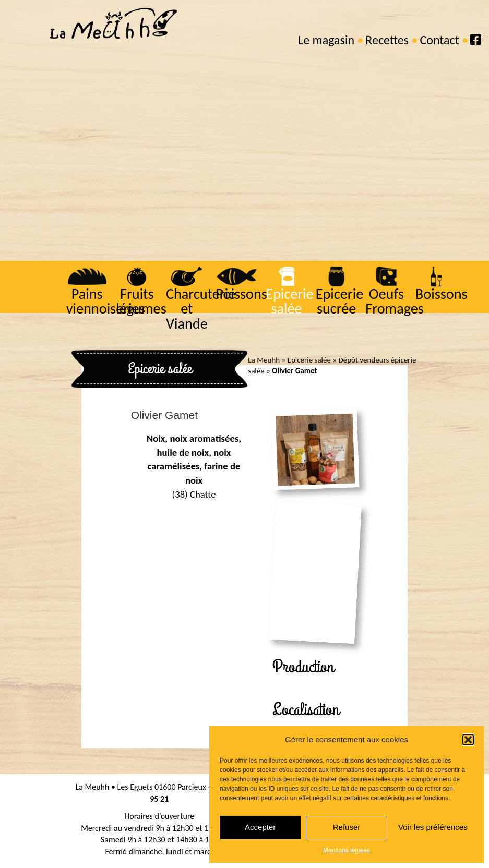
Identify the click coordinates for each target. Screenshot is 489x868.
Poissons (240, 294)
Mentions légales (347, 850)
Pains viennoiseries (105, 301)
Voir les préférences (433, 827)
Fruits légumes (140, 301)
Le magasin (326, 40)
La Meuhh (264, 360)
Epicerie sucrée (339, 301)
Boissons (441, 294)
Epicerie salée (289, 301)
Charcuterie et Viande (200, 309)
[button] (468, 740)
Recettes (387, 40)
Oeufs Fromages (393, 301)
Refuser (347, 827)
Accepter (260, 827)
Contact (439, 40)
